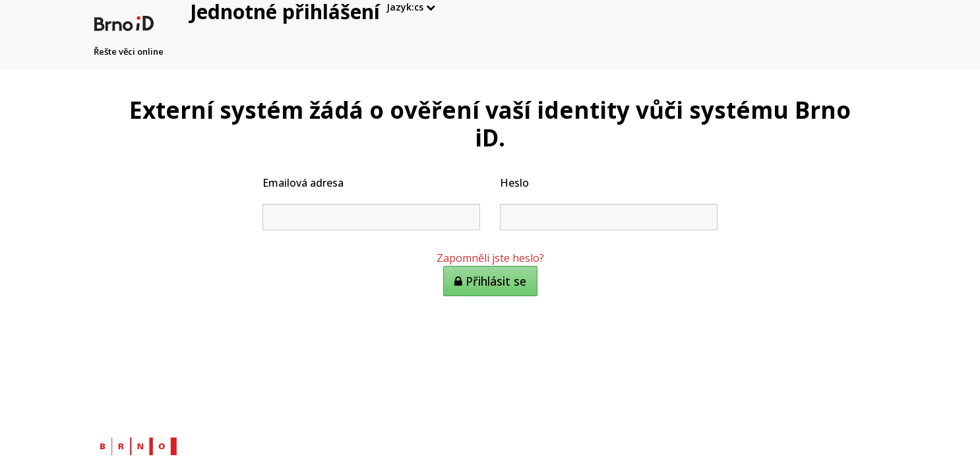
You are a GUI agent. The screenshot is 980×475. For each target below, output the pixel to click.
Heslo (514, 183)
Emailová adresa (303, 183)
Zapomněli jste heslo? (490, 258)
